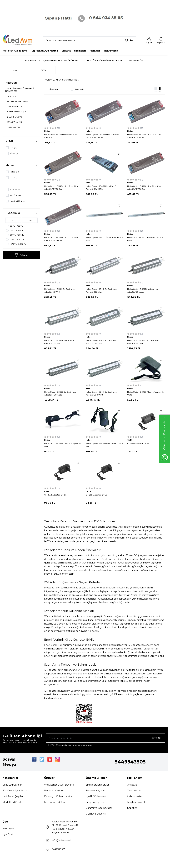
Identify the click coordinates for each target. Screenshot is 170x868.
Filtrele (21, 255)
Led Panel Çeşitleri (13, 796)
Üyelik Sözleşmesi (96, 796)
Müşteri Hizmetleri (138, 802)
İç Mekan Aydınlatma (15, 51)
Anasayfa (132, 785)
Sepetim (132, 808)
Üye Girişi (8, 834)
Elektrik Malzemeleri (74, 51)
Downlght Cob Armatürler (59, 796)
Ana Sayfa (30, 60)
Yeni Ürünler (134, 791)
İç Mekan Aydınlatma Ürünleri (61, 60)
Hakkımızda (111, 51)
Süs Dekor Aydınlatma (15, 791)
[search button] (129, 40)
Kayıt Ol (156, 738)
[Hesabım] (149, 40)
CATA (43, 70)
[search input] (90, 40)
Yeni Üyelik (9, 829)
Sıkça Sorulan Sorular (97, 785)
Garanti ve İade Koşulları (99, 808)
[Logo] (20, 40)
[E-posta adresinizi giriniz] (106, 738)
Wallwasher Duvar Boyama (59, 785)
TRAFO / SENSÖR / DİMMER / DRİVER (104, 60)
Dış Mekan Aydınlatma (45, 51)
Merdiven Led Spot (55, 802)
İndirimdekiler (135, 796)
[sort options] (57, 89)
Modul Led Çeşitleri (13, 802)
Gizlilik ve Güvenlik (96, 814)
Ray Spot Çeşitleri (54, 791)
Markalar (95, 51)
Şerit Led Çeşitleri (12, 785)
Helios (15, 70)
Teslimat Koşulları (95, 791)
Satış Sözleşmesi (95, 802)
